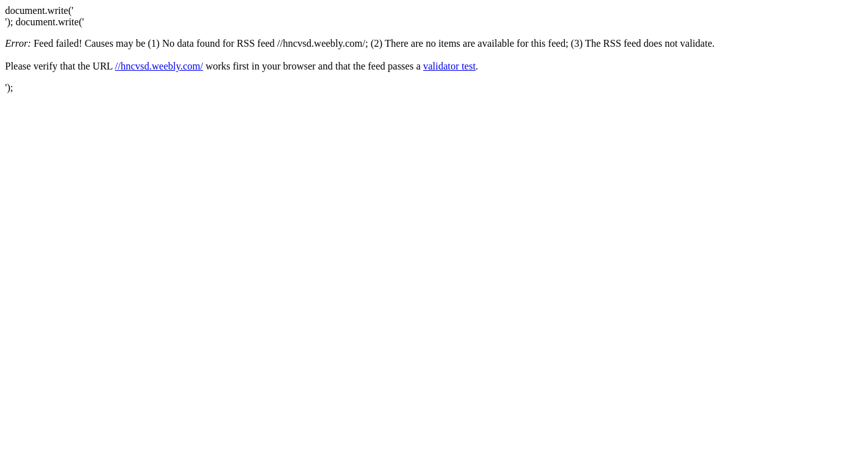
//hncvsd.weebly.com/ (159, 66)
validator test (449, 66)
